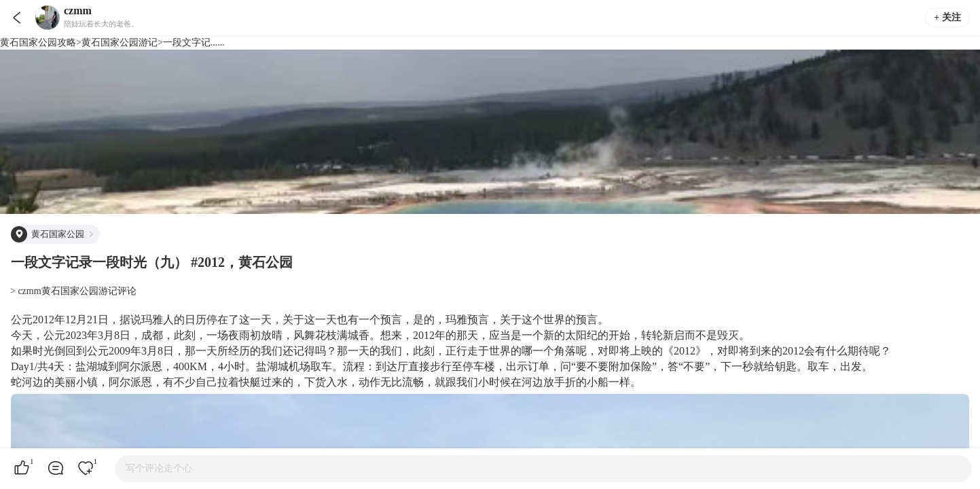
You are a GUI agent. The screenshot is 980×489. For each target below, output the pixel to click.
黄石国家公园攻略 (38, 42)
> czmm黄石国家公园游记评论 (73, 291)
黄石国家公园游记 (120, 42)
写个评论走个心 (159, 468)
